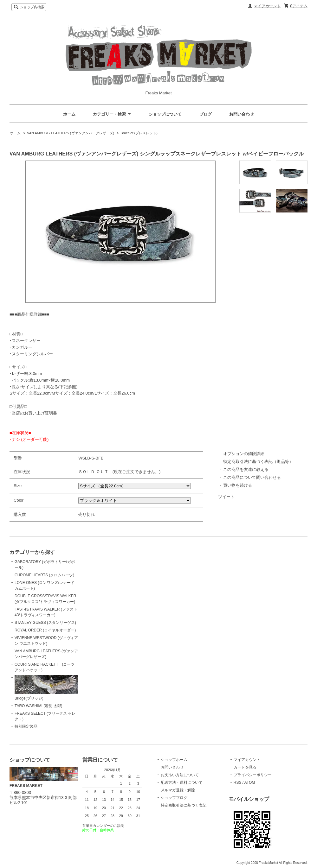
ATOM (250, 782)
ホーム (69, 114)
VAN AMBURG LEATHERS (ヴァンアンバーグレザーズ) (71, 133)
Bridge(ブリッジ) (46, 688)
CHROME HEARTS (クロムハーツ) (44, 575)
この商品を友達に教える (246, 469)
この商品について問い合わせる (252, 477)
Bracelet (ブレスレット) (139, 133)
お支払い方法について (180, 775)
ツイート (226, 497)
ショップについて (165, 114)
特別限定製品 (26, 726)
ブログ (206, 114)
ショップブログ (174, 798)
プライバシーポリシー (253, 775)
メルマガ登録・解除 (178, 790)
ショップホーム (174, 760)
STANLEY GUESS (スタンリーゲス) (45, 623)
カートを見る (245, 767)
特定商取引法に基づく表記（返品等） (258, 462)
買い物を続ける (238, 485)
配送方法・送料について (182, 782)
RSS (238, 782)
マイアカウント (267, 6)
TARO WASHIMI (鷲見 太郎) (39, 706)
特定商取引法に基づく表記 (184, 805)
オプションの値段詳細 (244, 454)
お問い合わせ (242, 114)
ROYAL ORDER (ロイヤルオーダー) (45, 630)
